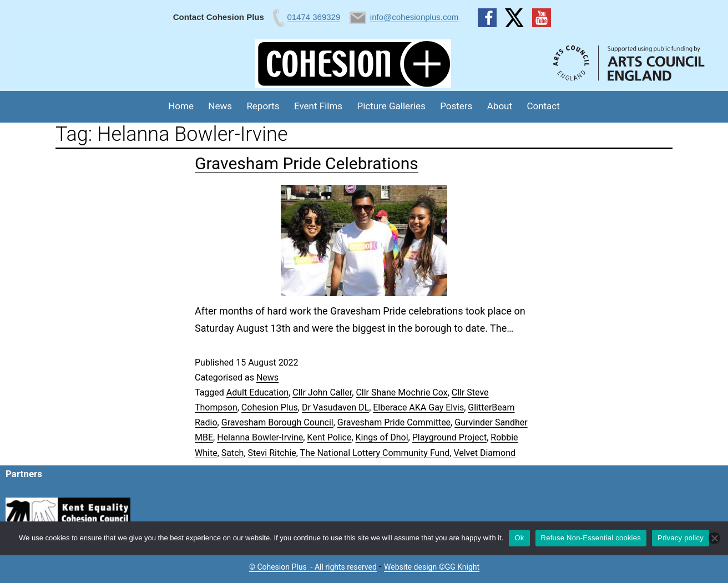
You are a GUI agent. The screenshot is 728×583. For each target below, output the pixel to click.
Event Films (318, 106)
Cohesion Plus (270, 407)
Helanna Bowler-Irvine (260, 437)
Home (181, 106)
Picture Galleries (391, 106)
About (500, 106)
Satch (233, 453)
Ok (519, 538)
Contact (543, 106)
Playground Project (449, 437)
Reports (263, 106)
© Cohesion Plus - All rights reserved (313, 567)
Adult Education (257, 392)
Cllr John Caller (322, 392)
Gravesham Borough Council (277, 422)
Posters (456, 106)
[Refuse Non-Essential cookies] (714, 538)
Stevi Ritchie (272, 453)
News (220, 106)
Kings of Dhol (382, 437)
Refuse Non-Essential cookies (591, 538)
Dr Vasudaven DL (335, 407)
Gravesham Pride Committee (394, 422)
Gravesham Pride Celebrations (307, 163)
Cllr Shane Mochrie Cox (401, 392)
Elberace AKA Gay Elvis (418, 407)
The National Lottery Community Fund (375, 453)
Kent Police (329, 437)
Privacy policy (681, 538)
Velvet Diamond (484, 453)
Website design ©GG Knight (432, 567)
